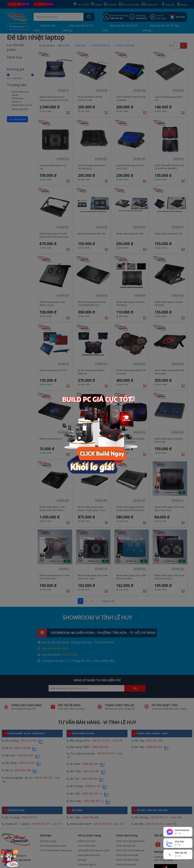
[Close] (132, 399)
